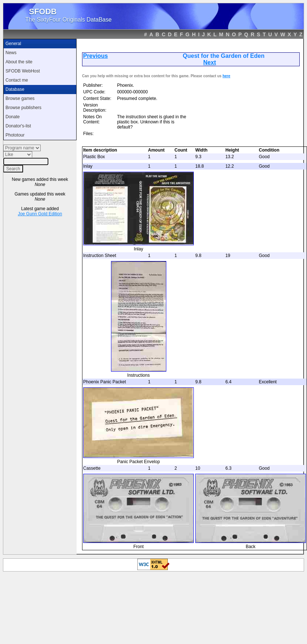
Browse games (20, 98)
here (226, 76)
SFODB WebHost (23, 71)
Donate (13, 117)
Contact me (17, 80)
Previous (96, 56)
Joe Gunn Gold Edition (40, 214)
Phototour (15, 135)
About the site (19, 62)
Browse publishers (23, 108)
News (11, 53)
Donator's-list (18, 126)
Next (210, 62)
